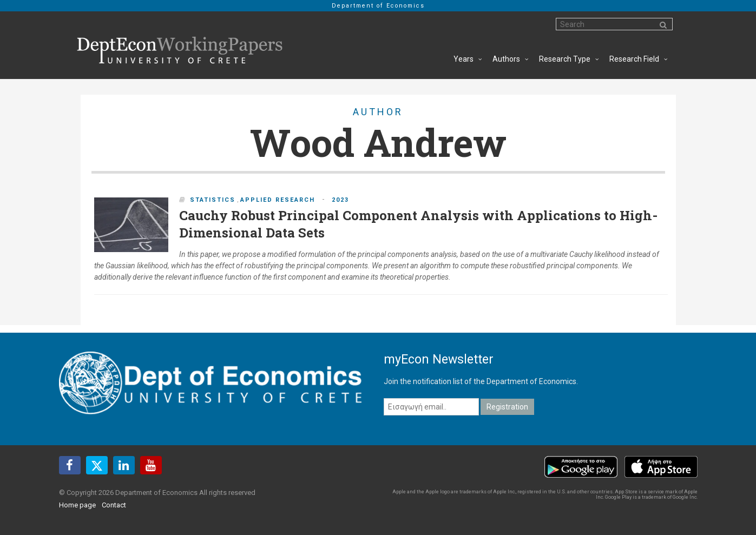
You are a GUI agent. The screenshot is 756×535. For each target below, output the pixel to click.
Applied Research (278, 200)
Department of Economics (378, 6)
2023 (340, 200)
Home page (77, 505)
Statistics (213, 200)
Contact (114, 505)
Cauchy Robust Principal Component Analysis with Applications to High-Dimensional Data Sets (418, 224)
